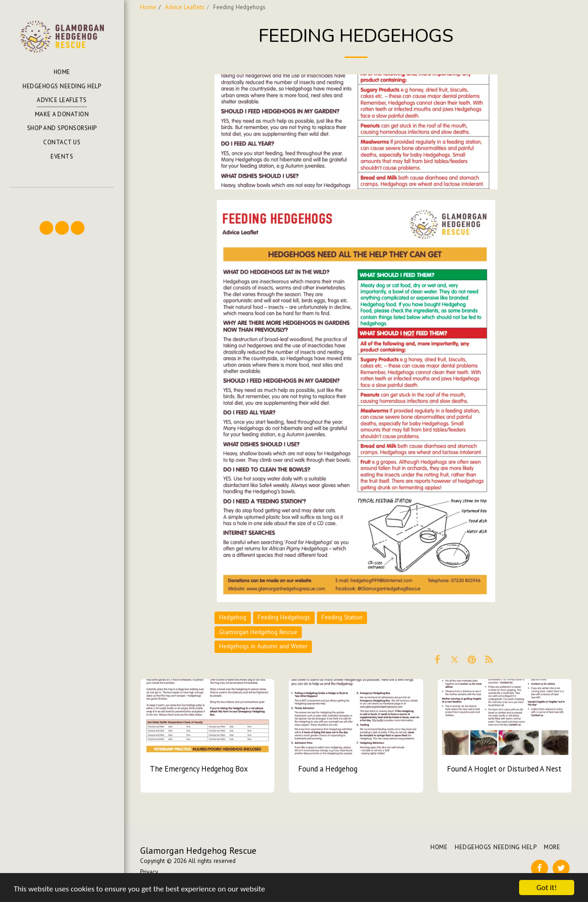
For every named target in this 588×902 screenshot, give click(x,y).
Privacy (149, 872)
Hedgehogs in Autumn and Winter (263, 646)
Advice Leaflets (185, 7)
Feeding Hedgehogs (284, 617)
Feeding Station (342, 617)
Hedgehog (233, 617)
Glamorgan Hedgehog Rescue (258, 632)
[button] (62, 201)
